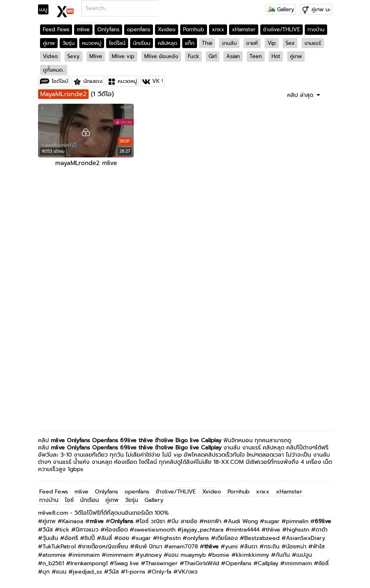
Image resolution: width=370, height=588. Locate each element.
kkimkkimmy (252, 555)
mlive (83, 29)
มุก (46, 572)
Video (50, 56)
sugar (272, 521)
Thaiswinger (162, 563)
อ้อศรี (71, 538)
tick (64, 530)
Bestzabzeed (262, 538)
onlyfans (198, 538)
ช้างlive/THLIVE (282, 29)
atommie (54, 555)
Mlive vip (123, 56)
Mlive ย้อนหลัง (161, 56)
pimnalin (297, 521)
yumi (231, 547)
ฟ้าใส (319, 547)
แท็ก (190, 43)
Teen (256, 56)
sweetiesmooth (155, 530)
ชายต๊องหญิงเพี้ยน (105, 547)
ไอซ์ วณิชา (152, 521)
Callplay (211, 440)
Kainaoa (73, 521)
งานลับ (229, 43)
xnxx (218, 29)
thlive (273, 530)
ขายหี (252, 43)
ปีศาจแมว (87, 530)
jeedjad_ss (87, 572)
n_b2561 (53, 563)
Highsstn (169, 538)
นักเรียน (142, 43)
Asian (233, 56)
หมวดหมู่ (92, 43)
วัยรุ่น (68, 43)
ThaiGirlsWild (202, 563)
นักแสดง (93, 81)
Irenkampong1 (89, 563)
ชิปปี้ (90, 538)
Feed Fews (56, 29)
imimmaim (86, 555)
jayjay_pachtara (203, 530)
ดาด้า (322, 530)
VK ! (158, 81)
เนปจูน (304, 555)
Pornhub (194, 29)
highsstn (298, 530)
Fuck (193, 56)
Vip (272, 43)
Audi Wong (243, 521)
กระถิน (272, 547)
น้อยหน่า (296, 547)
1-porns (135, 572)
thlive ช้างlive (156, 440)
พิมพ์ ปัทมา (148, 547)
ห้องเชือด (116, 530)
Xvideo (167, 29)
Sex (290, 43)
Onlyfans (108, 29)
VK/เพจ (188, 572)
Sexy (73, 56)
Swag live (127, 563)
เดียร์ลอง (227, 538)
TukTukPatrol (59, 547)
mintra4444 (245, 530)
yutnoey (151, 555)
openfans (139, 29)
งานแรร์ (313, 43)
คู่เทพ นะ (321, 9)
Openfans (105, 440)
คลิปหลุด (168, 43)
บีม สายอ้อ (184, 521)
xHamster (244, 29)
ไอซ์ (69, 500)
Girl (213, 56)
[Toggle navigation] (46, 10)
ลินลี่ (107, 538)
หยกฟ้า (213, 521)
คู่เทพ (49, 43)
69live (128, 440)
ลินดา (251, 547)
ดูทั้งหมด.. (54, 70)
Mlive (96, 56)
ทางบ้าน (316, 29)
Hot (276, 56)
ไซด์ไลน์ (117, 43)
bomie (221, 555)
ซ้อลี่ (324, 563)
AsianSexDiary (306, 538)
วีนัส (48, 530)
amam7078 (183, 547)
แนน (61, 572)
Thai (207, 43)
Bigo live (187, 440)
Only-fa (162, 572)
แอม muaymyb (187, 555)
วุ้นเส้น (50, 538)
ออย (124, 538)
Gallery (281, 9)
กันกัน (283, 555)
